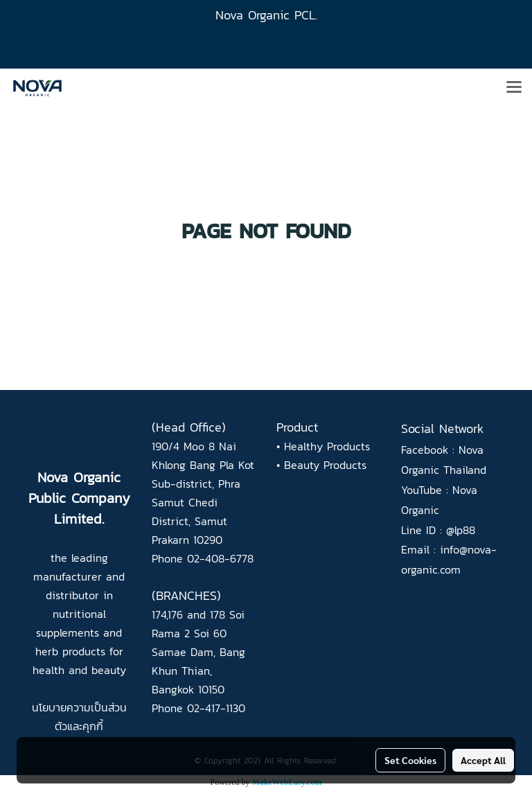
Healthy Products (327, 446)
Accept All (483, 760)
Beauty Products (325, 465)
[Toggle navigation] (514, 88)
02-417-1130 (216, 708)
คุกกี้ (93, 726)
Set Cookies (410, 760)
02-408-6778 (220, 558)
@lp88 (461, 530)
